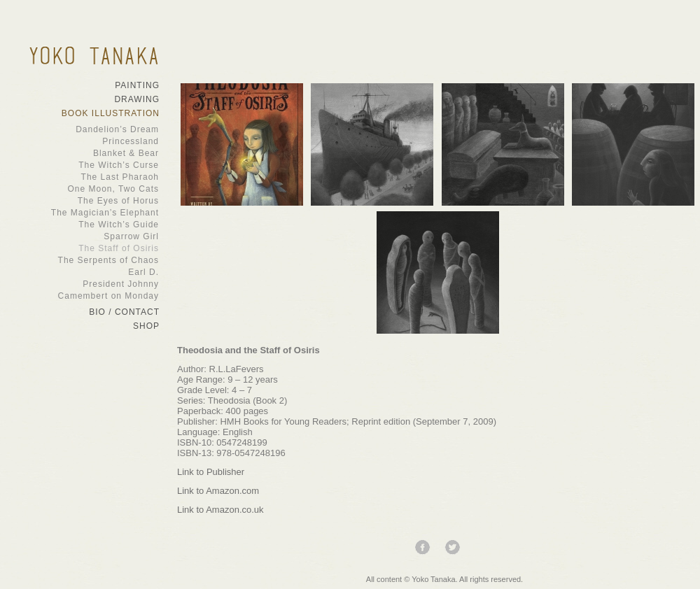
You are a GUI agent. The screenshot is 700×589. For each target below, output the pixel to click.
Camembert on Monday (87, 296)
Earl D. (87, 272)
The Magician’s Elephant (87, 213)
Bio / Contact (124, 312)
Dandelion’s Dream (87, 129)
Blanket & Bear (87, 153)
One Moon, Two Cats (87, 189)
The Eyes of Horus (87, 201)
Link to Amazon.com (218, 491)
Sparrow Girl (87, 236)
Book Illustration (111, 113)
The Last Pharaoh (87, 177)
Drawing (137, 99)
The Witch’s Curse (87, 165)
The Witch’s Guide (87, 225)
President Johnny (87, 284)
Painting (137, 85)
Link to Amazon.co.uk (220, 510)
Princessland (87, 141)
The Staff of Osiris (87, 248)
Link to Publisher (211, 472)
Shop (146, 326)
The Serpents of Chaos (87, 260)
